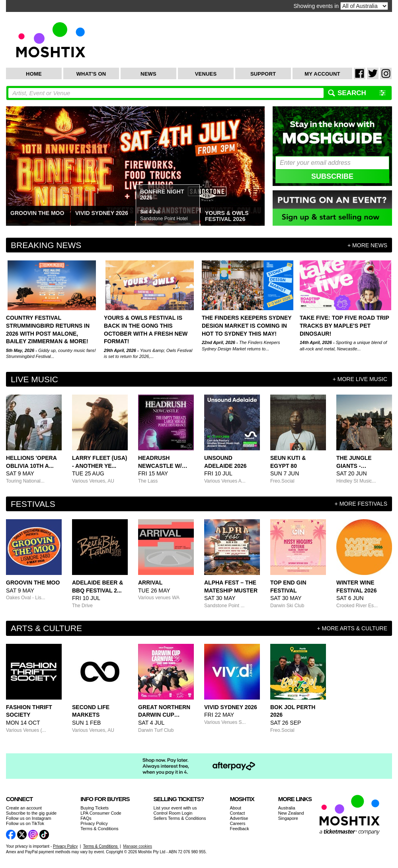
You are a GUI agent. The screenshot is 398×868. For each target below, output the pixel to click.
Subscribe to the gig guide (31, 813)
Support (263, 74)
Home (34, 74)
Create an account (24, 808)
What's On (91, 74)
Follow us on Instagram (29, 818)
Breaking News (46, 245)
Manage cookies (138, 846)
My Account (322, 74)
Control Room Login (173, 813)
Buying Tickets (95, 808)
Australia (287, 808)
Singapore (288, 818)
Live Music (34, 379)
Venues (206, 74)
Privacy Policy (94, 823)
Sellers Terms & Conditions (180, 818)
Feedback (239, 829)
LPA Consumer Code (101, 813)
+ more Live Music (360, 379)
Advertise (239, 818)
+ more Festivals (361, 504)
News (148, 74)
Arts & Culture (46, 628)
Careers (237, 823)
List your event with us (175, 808)
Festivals (33, 504)
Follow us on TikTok (25, 823)
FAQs (86, 818)
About (235, 808)
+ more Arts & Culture (352, 628)
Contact (237, 813)
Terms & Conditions (99, 829)
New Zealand (291, 813)
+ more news (367, 245)
